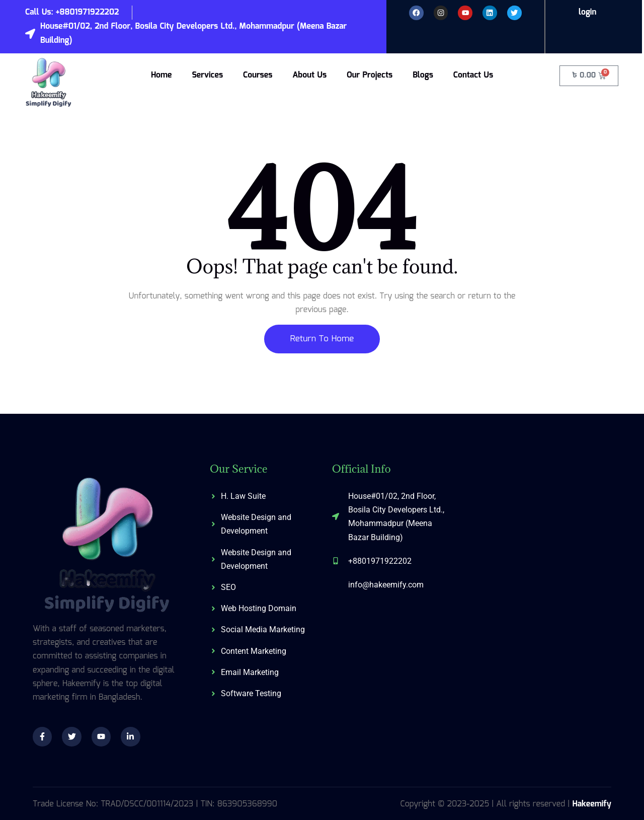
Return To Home (322, 339)
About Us (309, 75)
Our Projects (370, 75)
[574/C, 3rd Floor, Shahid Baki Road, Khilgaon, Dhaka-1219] (536, 540)
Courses (258, 75)
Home (162, 75)
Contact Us (473, 75)
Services (207, 75)
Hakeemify (592, 804)
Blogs (423, 75)
